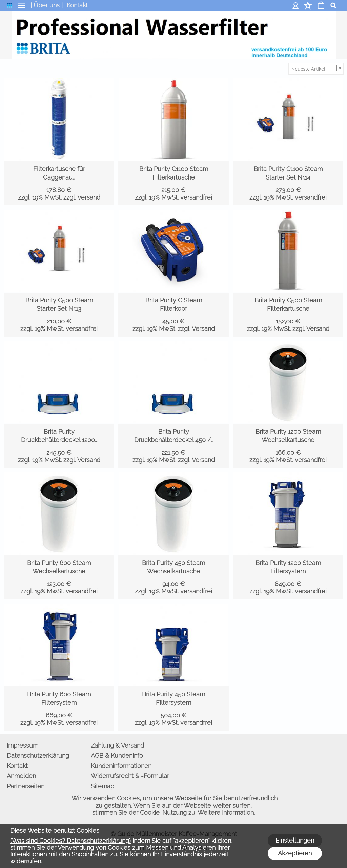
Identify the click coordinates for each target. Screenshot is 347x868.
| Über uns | (47, 5)
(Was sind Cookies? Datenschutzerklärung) (70, 841)
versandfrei (196, 197)
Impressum (23, 745)
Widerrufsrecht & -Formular (130, 776)
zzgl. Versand (82, 197)
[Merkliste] (308, 6)
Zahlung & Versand (117, 745)
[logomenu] (9, 7)
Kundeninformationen (121, 766)
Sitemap (103, 786)
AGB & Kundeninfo (117, 756)
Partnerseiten (26, 786)
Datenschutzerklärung (38, 756)
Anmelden (296, 5)
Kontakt (77, 5)
